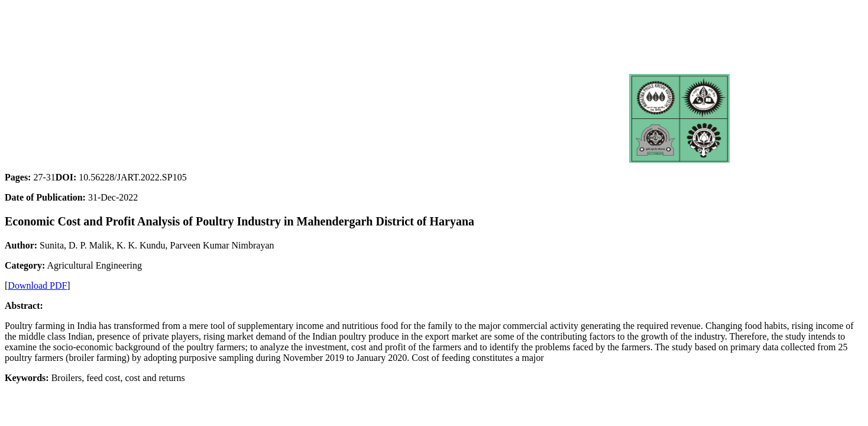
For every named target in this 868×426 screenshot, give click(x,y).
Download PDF (37, 285)
